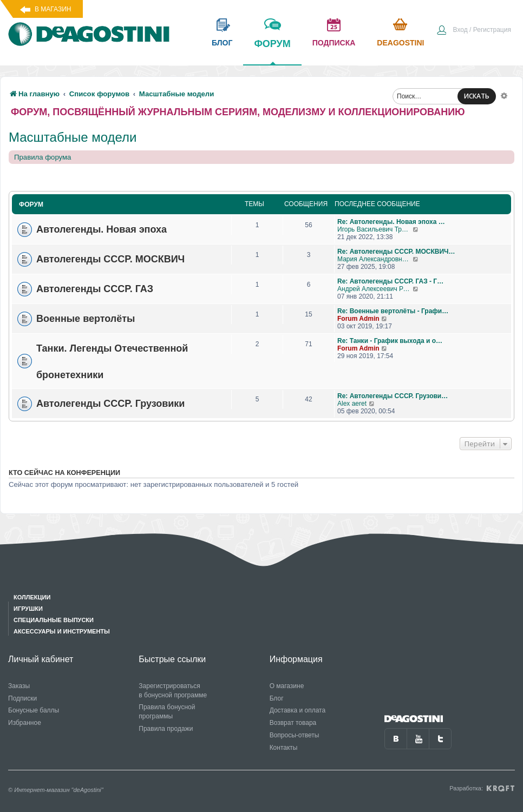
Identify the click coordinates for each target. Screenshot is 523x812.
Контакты (284, 748)
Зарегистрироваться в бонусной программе (173, 691)
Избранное (25, 723)
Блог (277, 698)
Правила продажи (166, 729)
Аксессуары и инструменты (62, 631)
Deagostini (400, 43)
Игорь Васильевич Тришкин (375, 229)
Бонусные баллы (34, 710)
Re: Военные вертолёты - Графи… (393, 311)
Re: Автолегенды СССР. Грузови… (393, 396)
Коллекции (32, 597)
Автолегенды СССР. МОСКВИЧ (110, 259)
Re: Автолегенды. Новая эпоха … (391, 222)
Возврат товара (293, 723)
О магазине (287, 686)
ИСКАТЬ (477, 96)
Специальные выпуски (54, 620)
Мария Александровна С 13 (375, 259)
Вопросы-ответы (295, 735)
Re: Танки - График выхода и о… (390, 341)
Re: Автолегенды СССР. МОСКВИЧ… (396, 252)
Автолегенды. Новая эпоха (102, 229)
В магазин (53, 9)
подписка (334, 43)
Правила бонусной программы (167, 712)
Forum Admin (358, 319)
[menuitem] (474, 31)
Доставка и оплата (298, 710)
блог (222, 43)
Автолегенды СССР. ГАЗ (95, 289)
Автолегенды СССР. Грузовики (110, 404)
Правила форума (43, 157)
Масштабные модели (73, 137)
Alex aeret (352, 404)
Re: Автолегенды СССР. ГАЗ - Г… (390, 281)
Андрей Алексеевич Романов (375, 289)
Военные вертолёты (86, 319)
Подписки (22, 698)
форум (272, 51)
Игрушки (28, 609)
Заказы (19, 686)
